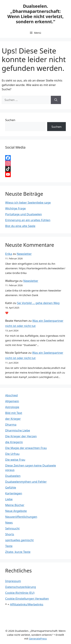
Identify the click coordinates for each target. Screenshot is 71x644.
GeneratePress (38, 638)
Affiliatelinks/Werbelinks (27, 604)
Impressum (13, 581)
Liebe (9, 499)
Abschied (11, 395)
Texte (9, 546)
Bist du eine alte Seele (20, 226)
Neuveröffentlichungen (21, 517)
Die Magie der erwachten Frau (26, 448)
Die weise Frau (15, 460)
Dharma (11, 424)
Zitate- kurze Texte (18, 552)
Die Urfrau (12, 454)
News (9, 523)
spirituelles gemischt (19, 540)
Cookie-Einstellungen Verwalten (27, 599)
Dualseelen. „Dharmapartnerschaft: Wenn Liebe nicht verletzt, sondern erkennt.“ (35, 14)
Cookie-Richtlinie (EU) (20, 593)
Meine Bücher (15, 505)
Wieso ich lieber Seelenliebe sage (28, 202)
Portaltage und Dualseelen (23, 214)
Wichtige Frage (15, 208)
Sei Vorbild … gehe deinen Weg (38, 303)
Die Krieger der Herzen (21, 436)
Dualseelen (13, 476)
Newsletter (24, 254)
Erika (9, 254)
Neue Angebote (16, 511)
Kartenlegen (14, 493)
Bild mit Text (14, 413)
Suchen (10, 120)
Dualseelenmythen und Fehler (26, 482)
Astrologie (12, 407)
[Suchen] (56, 100)
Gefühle (11, 487)
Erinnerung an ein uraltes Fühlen (28, 220)
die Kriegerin (14, 442)
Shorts (10, 534)
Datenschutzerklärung (21, 587)
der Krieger (13, 419)
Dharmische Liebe (18, 430)
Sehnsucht (12, 528)
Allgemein (12, 401)
